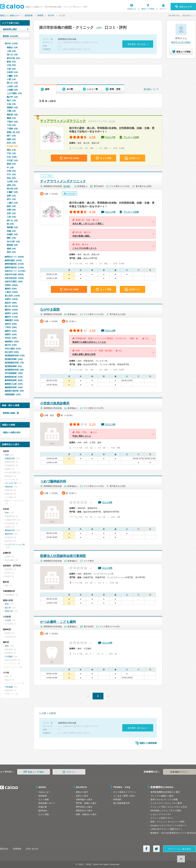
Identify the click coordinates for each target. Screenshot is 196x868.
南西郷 (12, 227)
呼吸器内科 (10, 458)
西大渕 (12, 189)
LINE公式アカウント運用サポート (167, 829)
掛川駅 (112, 121)
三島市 (11, 292)
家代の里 (13, 58)
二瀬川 (12, 203)
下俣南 (12, 129)
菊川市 (11, 345)
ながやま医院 (50, 310)
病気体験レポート (47, 803)
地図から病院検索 (148, 743)
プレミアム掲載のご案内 (162, 796)
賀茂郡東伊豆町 (15, 356)
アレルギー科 (11, 483)
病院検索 (29, 15)
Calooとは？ (44, 792)
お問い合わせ (32, 849)
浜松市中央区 (14, 274)
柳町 (11, 238)
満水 (11, 150)
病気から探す (82, 792)
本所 (11, 213)
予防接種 (9, 687)
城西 (11, 139)
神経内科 (9, 487)
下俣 (11, 125)
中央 (12, 157)
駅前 (11, 62)
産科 (7, 604)
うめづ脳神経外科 (53, 481)
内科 (7, 455)
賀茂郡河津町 (14, 359)
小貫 (11, 79)
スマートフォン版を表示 (179, 849)
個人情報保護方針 (122, 803)
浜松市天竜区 (14, 282)
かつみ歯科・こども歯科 (58, 622)
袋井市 (11, 324)
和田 (11, 252)
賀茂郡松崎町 (13, 366)
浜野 (11, 196)
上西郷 (12, 90)
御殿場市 (12, 320)
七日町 (12, 181)
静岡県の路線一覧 (11, 413)
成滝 (11, 185)
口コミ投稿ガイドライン (125, 792)
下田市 (11, 327)
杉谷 (11, 143)
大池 (11, 65)
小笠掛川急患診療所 (55, 403)
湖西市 (11, 334)
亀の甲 (12, 97)
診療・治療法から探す (86, 814)
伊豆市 (11, 338)
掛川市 (51, 15)
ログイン (163, 9)
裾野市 (11, 331)
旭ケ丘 (12, 55)
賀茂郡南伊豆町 (14, 363)
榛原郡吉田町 (14, 387)
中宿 (11, 171)
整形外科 (9, 534)
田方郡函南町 (14, 373)
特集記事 (43, 807)
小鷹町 (12, 76)
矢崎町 (12, 234)
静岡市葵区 (13, 260)
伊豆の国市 (13, 349)
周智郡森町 (13, 394)
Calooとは (132, 9)
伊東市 (11, 299)
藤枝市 (11, 317)
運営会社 (4, 849)
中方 (11, 174)
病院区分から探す (84, 811)
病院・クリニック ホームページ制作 (168, 822)
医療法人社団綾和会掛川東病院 (63, 556)
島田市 (11, 303)
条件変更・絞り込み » (138, 44)
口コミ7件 (110, 137)
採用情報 (17, 849)
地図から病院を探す (12, 432)
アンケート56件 (131, 137)
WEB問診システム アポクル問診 (166, 811)
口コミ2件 (110, 331)
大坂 (11, 69)
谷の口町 (13, 242)
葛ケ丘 (12, 83)
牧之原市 (12, 352)
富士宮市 (12, 296)
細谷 (11, 206)
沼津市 (11, 285)
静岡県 (40, 15)
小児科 (8, 620)
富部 (11, 164)
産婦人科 (9, 611)
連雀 (11, 249)
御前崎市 (12, 342)
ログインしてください (181, 42)
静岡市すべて (14, 257)
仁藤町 (12, 192)
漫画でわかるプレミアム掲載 (164, 799)
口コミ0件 (107, 502)
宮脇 (11, 231)
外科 (7, 513)
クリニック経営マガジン (162, 818)
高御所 (12, 107)
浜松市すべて (15, 271)
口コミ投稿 (44, 814)
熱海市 (11, 289)
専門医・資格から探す (86, 803)
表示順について (151, 89)
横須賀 (12, 245)
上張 (11, 51)
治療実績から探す (84, 799)
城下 (11, 136)
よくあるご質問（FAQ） (125, 796)
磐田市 (11, 310)
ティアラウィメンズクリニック (63, 121)
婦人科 (8, 608)
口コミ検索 (44, 799)
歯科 (7, 646)
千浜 (11, 153)
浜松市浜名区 (14, 278)
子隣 (11, 111)
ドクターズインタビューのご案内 (166, 803)
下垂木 (12, 122)
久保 (11, 104)
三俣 (11, 217)
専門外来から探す (84, 807)
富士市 (11, 306)
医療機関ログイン (179, 772)
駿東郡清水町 (14, 377)
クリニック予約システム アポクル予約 (169, 807)
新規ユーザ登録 (148, 9)
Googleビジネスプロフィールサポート (169, 825)
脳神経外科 (10, 530)
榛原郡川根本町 (14, 391)
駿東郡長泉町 (14, 380)
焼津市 (11, 313)
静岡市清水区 (14, 268)
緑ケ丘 (12, 220)
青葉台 (12, 47)
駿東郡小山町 (14, 384)
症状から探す (82, 796)
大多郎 (12, 72)
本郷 (11, 210)
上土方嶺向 (14, 93)
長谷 (11, 178)
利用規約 (117, 799)
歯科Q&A (43, 811)
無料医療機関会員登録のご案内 (165, 792)
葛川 (11, 100)
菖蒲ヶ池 (13, 132)
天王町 (12, 160)
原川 (11, 199)
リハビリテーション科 (15, 544)
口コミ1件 (110, 424)
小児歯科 (9, 657)
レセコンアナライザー (161, 814)
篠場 (11, 118)
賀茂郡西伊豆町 (14, 370)
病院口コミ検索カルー (10, 15)
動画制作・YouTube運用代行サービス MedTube (173, 833)
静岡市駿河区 (14, 264)
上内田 (12, 86)
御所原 (12, 115)
